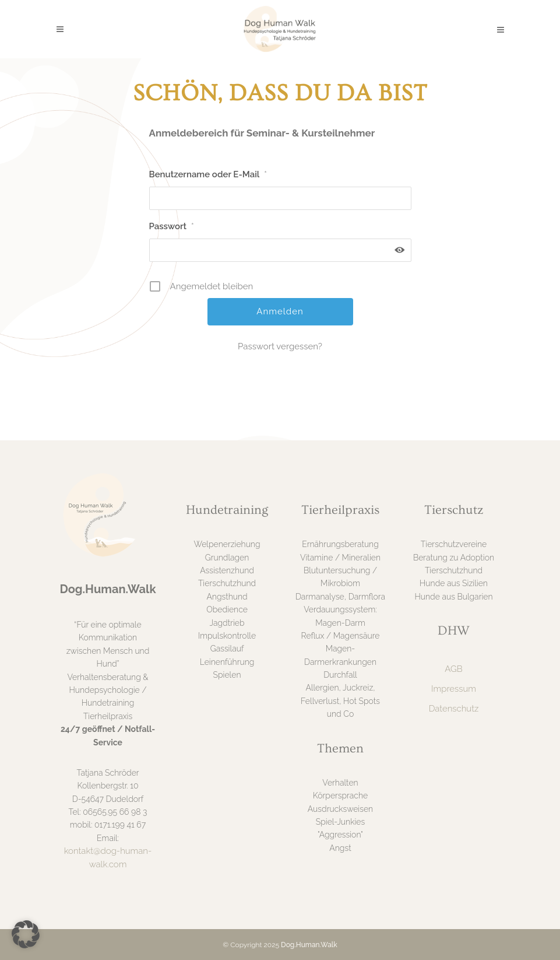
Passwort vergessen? (280, 346)
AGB (453, 669)
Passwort (172, 226)
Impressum (454, 689)
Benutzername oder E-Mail (208, 174)
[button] (26, 934)
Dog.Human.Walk (309, 945)
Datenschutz (454, 709)
